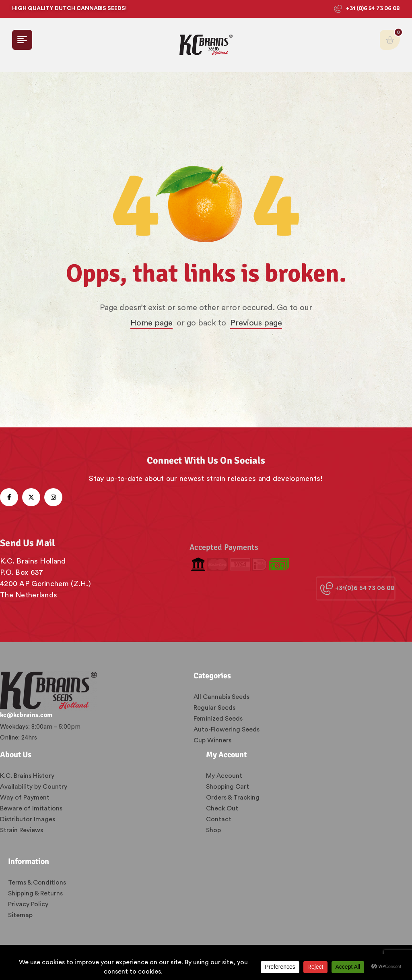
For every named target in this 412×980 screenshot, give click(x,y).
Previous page (256, 323)
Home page (151, 323)
